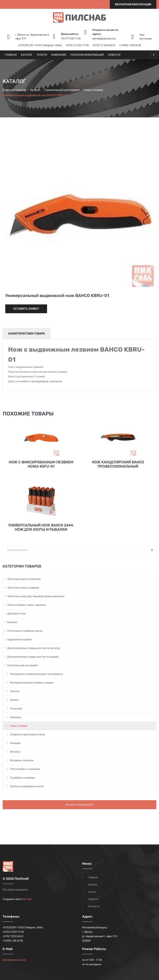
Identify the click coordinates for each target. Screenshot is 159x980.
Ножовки (15, 743)
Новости (114, 55)
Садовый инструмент (20, 639)
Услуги (42, 55)
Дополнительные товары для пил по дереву (33, 657)
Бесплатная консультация (133, 4)
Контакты (94, 906)
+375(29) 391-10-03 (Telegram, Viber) (40, 45)
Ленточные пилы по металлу (24, 579)
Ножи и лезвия (93, 90)
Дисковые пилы (17, 614)
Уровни (14, 700)
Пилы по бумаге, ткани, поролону (27, 605)
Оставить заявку (26, 309)
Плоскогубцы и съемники (25, 769)
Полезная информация (87, 55)
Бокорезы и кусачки (22, 760)
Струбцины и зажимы (23, 778)
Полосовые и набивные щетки (25, 631)
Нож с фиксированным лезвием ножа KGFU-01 (41, 464)
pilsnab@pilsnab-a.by (104, 39)
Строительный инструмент (62, 90)
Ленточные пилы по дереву (23, 588)
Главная (11, 55)
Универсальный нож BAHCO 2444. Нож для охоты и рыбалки (41, 527)
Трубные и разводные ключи (27, 786)
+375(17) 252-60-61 (104, 45)
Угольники (16, 709)
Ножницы (16, 717)
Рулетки (15, 691)
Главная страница (15, 90)
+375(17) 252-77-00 (77, 45)
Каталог (27, 55)
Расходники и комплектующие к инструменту (37, 674)
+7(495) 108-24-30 (130, 45)
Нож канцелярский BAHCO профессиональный (118, 464)
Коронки (12, 622)
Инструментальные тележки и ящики (32, 683)
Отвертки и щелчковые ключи (28, 734)
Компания (59, 55)
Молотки (15, 752)
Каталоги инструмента (79, 805)
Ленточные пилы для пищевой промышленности (36, 596)
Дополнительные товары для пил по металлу (34, 648)
